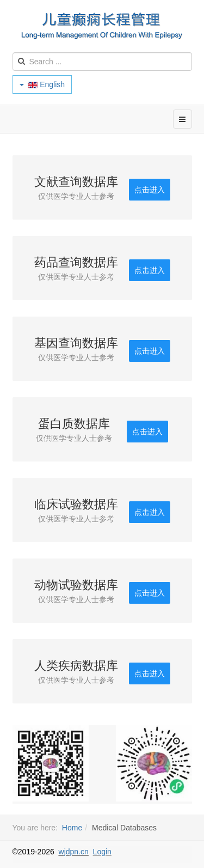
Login (102, 852)
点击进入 (150, 190)
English (42, 84)
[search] (102, 62)
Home (72, 828)
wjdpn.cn (74, 852)
